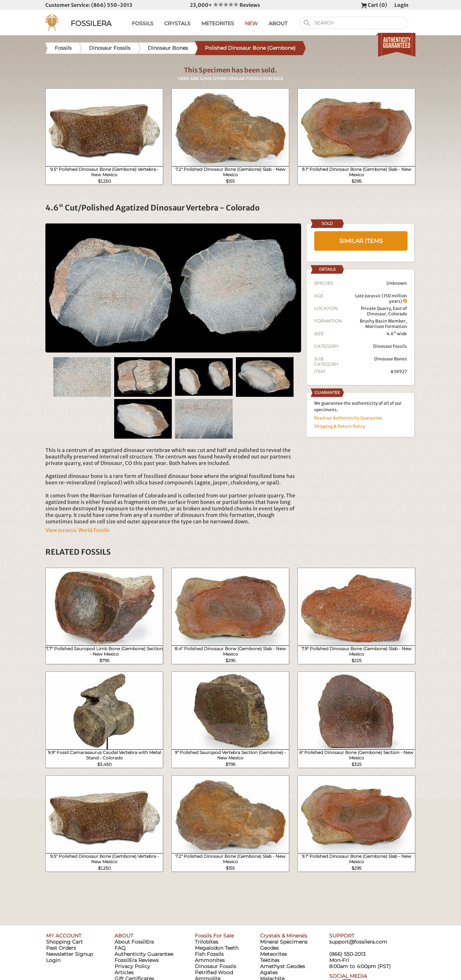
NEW (251, 23)
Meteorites (274, 954)
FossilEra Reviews (137, 960)
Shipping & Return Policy (340, 426)
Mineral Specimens (284, 942)
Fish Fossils (209, 954)
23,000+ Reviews (225, 5)
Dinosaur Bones (391, 359)
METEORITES (218, 23)
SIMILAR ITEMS (361, 241)
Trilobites (207, 942)
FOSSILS (143, 23)
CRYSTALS (177, 23)
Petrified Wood (214, 972)
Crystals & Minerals (284, 936)
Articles (124, 972)
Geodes (269, 948)
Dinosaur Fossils (390, 346)
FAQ (120, 948)
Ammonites (210, 960)
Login (401, 5)
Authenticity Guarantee (144, 954)
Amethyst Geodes (283, 966)
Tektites (270, 960)
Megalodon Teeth (217, 948)
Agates (269, 972)
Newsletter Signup (70, 954)
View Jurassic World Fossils (77, 530)
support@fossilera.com (358, 942)
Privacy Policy (132, 966)
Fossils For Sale (214, 936)
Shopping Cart (64, 942)
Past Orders (61, 948)
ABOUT (278, 23)
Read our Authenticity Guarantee (348, 418)
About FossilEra (134, 942)
